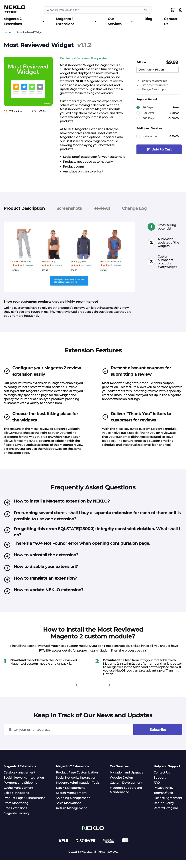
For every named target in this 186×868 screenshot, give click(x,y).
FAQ (157, 791)
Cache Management (19, 796)
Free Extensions (15, 816)
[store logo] (15, 10)
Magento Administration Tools (78, 791)
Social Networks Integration (24, 786)
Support (160, 786)
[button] (91, 58)
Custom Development (126, 791)
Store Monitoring (16, 811)
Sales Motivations (16, 801)
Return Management (71, 816)
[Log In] (180, 10)
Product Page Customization (25, 806)
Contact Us (171, 21)
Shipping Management (73, 806)
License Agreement (168, 806)
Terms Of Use (163, 801)
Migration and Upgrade (127, 780)
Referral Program (166, 816)
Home (7, 32)
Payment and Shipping (21, 791)
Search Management (71, 801)
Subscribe (158, 738)
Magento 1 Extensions (76, 21)
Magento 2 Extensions (24, 21)
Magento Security (17, 821)
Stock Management (70, 796)
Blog (148, 19)
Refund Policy (164, 811)
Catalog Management (20, 780)
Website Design (121, 786)
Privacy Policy (163, 796)
